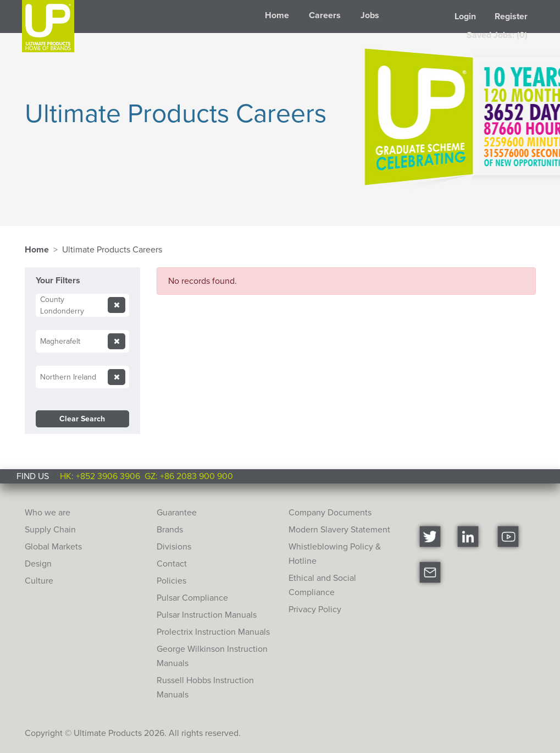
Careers (325, 15)
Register (511, 16)
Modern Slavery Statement (339, 529)
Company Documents (330, 512)
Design (38, 564)
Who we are (48, 512)
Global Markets (53, 546)
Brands (170, 529)
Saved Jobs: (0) (497, 35)
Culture (39, 581)
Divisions (174, 546)
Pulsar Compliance (192, 598)
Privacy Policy (315, 609)
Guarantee (177, 512)
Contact (172, 564)
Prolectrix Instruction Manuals (213, 632)
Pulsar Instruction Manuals (207, 615)
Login (465, 16)
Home (277, 15)
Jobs (370, 15)
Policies (171, 581)
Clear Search (82, 419)
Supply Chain (50, 529)
